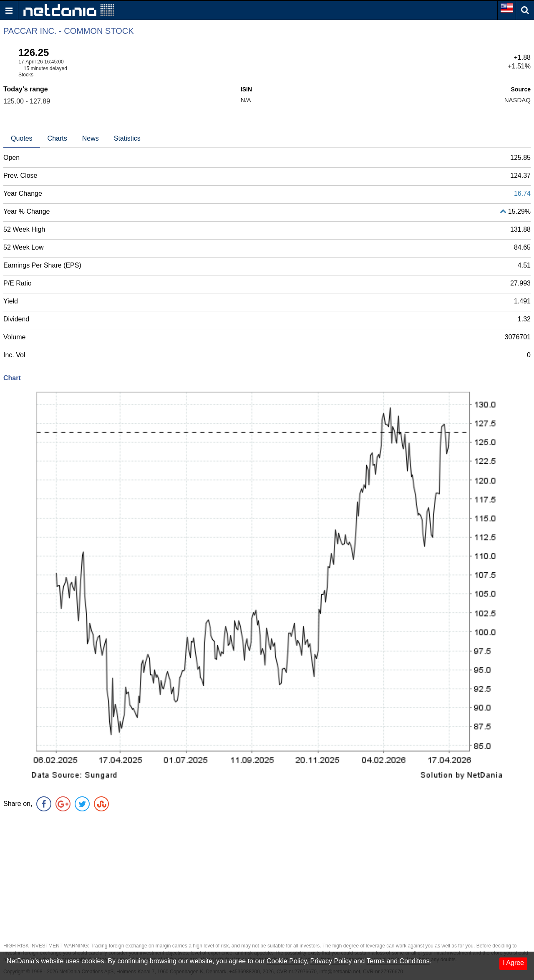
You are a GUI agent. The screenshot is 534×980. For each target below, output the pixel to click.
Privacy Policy (331, 961)
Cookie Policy (287, 961)
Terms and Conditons (398, 961)
